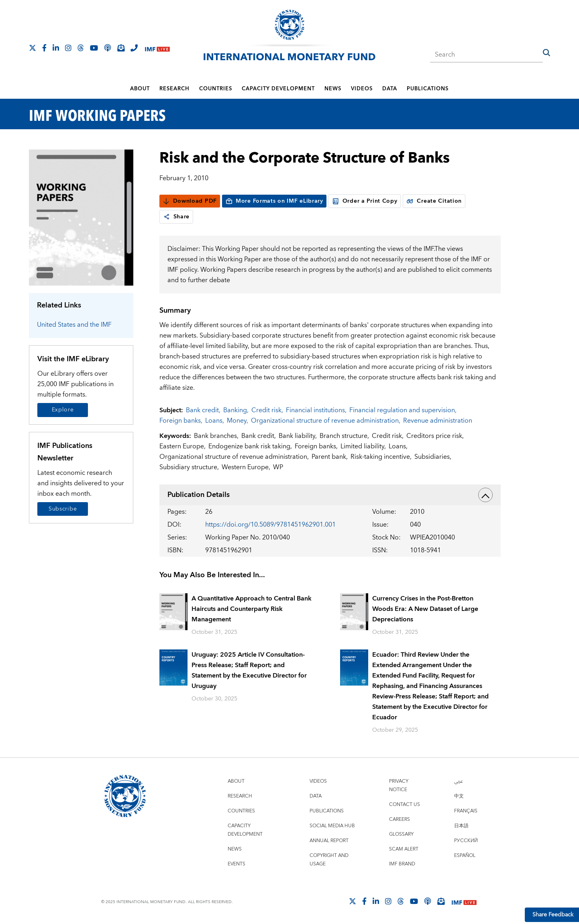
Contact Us (405, 805)
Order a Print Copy (365, 201)
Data (390, 89)
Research (174, 89)
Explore (63, 410)
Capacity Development (278, 89)
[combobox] (486, 52)
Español (465, 856)
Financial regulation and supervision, (403, 410)
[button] (546, 53)
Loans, (215, 421)
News (333, 89)
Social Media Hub (332, 826)
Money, (238, 421)
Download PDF (190, 201)
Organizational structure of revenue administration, (326, 421)
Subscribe (63, 509)
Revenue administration (438, 421)
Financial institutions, (316, 410)
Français (466, 811)
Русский (466, 841)
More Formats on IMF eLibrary (274, 201)
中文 (459, 796)
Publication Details (330, 495)
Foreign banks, (181, 421)
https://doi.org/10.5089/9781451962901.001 (270, 525)
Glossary (401, 834)
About (140, 89)
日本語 (461, 826)
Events (236, 864)
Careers (400, 819)
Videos (362, 89)
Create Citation (434, 201)
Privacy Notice (399, 786)
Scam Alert (404, 849)
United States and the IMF (74, 325)
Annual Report (329, 841)
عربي (459, 781)
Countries (216, 89)
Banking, (236, 410)
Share (176, 217)
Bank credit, (203, 410)
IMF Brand (402, 864)
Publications (428, 89)
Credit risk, (267, 410)
